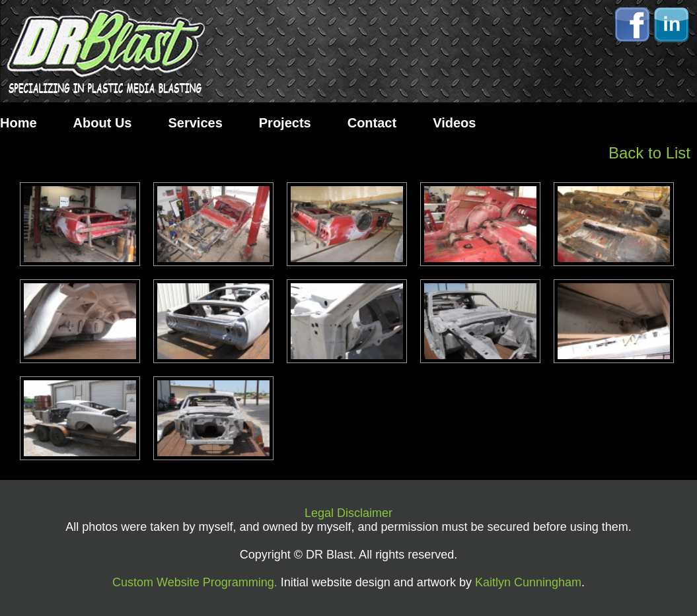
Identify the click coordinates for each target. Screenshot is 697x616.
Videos (454, 123)
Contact (372, 123)
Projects (285, 123)
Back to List (649, 153)
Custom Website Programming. (195, 582)
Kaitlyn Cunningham (528, 582)
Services (195, 123)
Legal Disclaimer (348, 513)
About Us (103, 123)
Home (18, 123)
